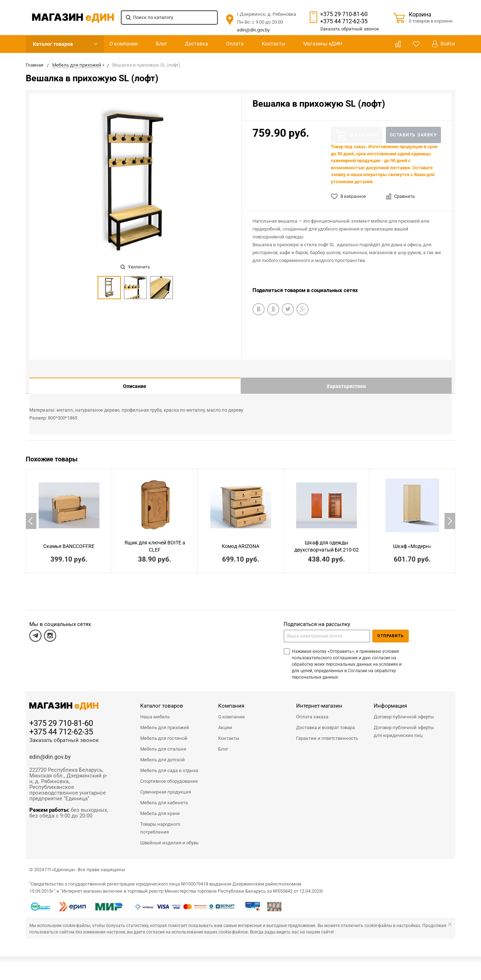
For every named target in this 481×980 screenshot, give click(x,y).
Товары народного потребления (160, 823)
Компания (231, 700)
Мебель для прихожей (165, 722)
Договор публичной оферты (404, 711)
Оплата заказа (312, 711)
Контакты (274, 44)
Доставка (197, 44)
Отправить (391, 630)
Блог (161, 44)
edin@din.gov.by (253, 30)
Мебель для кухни (160, 808)
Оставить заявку (414, 135)
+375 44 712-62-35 (344, 21)
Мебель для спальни (163, 744)
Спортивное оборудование (169, 776)
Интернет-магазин (319, 700)
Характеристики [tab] (346, 386)
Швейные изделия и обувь (169, 837)
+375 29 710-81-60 (344, 14)
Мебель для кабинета (164, 797)
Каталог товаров (53, 44)
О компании (124, 44)
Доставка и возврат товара (325, 722)
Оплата (235, 44)
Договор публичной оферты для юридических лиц (404, 726)
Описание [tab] (135, 386)
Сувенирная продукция (166, 787)
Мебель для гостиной (164, 733)
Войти (443, 44)
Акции (225, 722)
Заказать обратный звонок (64, 735)
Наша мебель (155, 711)
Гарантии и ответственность (327, 733)
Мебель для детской (163, 754)
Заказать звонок (350, 29)
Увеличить (135, 267)
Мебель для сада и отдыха (169, 765)
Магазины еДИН (323, 44)
